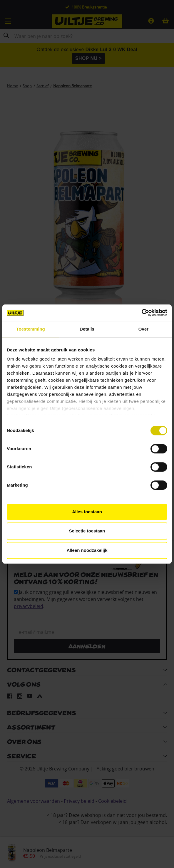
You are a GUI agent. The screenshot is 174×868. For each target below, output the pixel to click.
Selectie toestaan (87, 531)
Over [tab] (144, 329)
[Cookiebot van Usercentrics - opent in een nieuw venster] (142, 313)
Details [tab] (87, 329)
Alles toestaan (87, 512)
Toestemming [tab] (31, 329)
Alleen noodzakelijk (87, 550)
